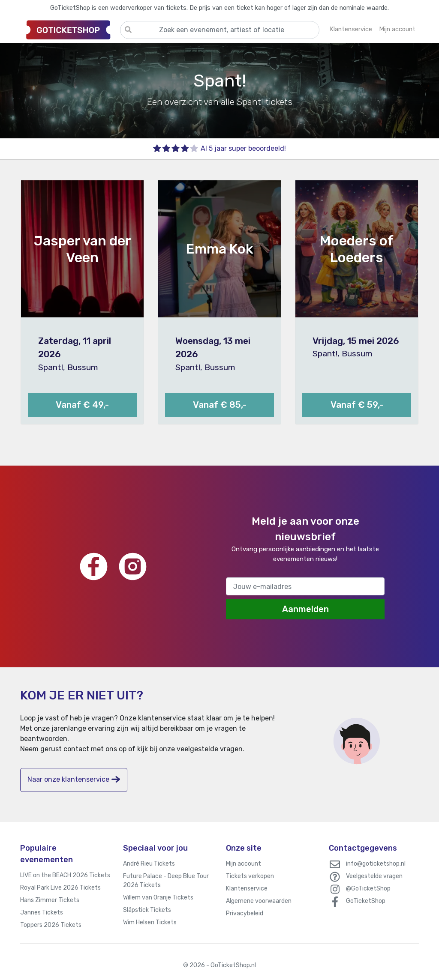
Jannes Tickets (42, 913)
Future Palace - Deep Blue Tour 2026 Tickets (166, 881)
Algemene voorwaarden (259, 901)
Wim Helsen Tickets (150, 922)
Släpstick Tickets (147, 910)
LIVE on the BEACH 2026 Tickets (65, 875)
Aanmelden (305, 609)
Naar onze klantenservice (74, 779)
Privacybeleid (245, 913)
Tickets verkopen (250, 876)
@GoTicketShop (368, 889)
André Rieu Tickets (149, 864)
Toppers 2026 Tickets (51, 925)
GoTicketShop (366, 901)
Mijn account (244, 864)
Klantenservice (247, 889)
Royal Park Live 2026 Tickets (60, 888)
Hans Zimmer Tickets (50, 900)
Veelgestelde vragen (374, 876)
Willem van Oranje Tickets (158, 898)
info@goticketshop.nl (376, 864)
